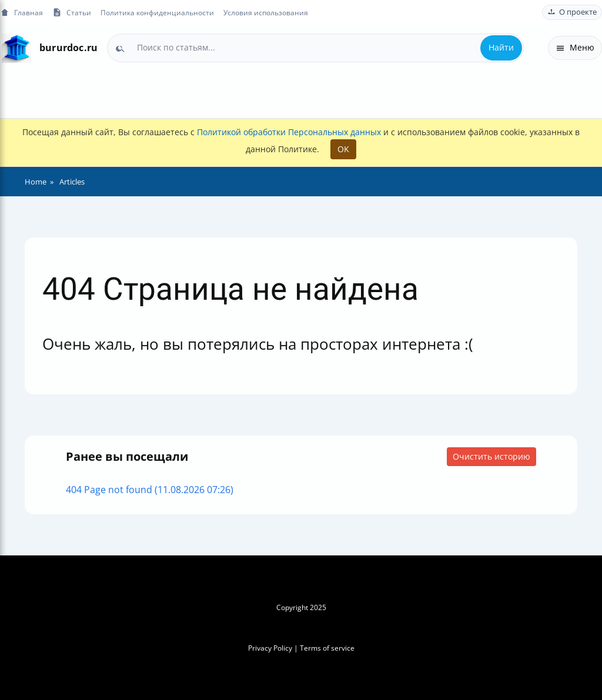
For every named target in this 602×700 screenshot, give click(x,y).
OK (343, 149)
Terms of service (327, 648)
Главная (21, 13)
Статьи (72, 13)
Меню (575, 47)
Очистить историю (491, 456)
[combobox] (315, 48)
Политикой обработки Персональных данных (289, 132)
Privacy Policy (270, 648)
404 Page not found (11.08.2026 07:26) (150, 490)
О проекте (572, 12)
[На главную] (16, 48)
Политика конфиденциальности (157, 12)
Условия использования (266, 12)
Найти (501, 47)
